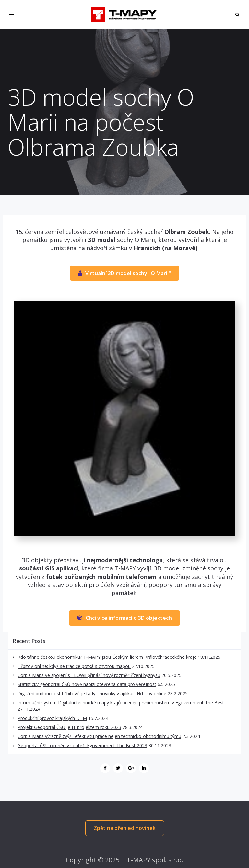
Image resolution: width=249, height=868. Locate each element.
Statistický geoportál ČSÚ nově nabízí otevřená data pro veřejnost (87, 684)
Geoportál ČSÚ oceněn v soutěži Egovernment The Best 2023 (82, 745)
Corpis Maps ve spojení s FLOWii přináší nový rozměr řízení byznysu (89, 675)
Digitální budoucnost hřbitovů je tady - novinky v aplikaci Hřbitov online (92, 693)
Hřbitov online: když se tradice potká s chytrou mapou (74, 666)
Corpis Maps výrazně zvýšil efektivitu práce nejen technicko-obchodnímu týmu (99, 736)
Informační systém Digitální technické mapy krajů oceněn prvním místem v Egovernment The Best (121, 702)
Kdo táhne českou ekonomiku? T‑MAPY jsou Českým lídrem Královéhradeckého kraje (107, 657)
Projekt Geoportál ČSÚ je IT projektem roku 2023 (69, 727)
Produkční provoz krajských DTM (52, 718)
